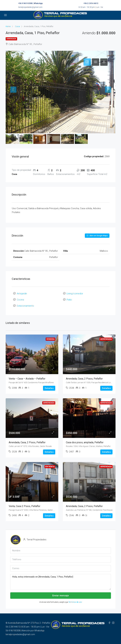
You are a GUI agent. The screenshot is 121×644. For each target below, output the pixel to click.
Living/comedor (75, 294)
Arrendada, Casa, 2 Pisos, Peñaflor (84, 379)
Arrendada (11, 39)
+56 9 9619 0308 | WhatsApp (30, 3)
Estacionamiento (25, 306)
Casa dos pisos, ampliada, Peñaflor (85, 442)
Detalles (49, 388)
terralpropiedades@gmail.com (30, 7)
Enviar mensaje (61, 596)
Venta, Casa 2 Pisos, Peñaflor (24, 506)
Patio (69, 300)
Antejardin (22, 294)
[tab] (87, 62)
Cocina (20, 300)
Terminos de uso (75, 602)
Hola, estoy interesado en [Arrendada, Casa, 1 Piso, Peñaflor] (61, 582)
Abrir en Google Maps (97, 236)
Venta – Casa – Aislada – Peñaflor (27, 379)
